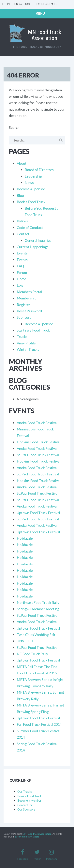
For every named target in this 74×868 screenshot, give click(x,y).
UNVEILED (26, 641)
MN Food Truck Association (37, 834)
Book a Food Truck (31, 202)
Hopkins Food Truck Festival (39, 442)
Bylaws (22, 221)
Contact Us (25, 805)
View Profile (26, 343)
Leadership (33, 176)
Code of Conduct (30, 228)
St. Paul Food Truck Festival (38, 455)
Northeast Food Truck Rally (38, 602)
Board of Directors (39, 170)
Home (22, 279)
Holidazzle (25, 538)
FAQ (20, 266)
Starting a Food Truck (33, 330)
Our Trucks (25, 792)
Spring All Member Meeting (38, 609)
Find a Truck (22, 4)
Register (23, 305)
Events (22, 253)
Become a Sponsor (31, 189)
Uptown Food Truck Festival (38, 513)
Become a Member (46, 4)
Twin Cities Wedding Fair (36, 635)
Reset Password (29, 311)
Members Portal (29, 292)
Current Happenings (33, 247)
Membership (27, 298)
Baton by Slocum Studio (27, 837)
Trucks (22, 336)
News (29, 183)
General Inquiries (38, 240)
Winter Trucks (28, 349)
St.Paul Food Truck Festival (37, 493)
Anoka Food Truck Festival (37, 423)
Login (6, 4)
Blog (20, 195)
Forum (22, 272)
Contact (23, 234)
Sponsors (24, 317)
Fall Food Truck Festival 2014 (39, 724)
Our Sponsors (26, 809)
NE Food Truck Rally (32, 654)
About (22, 163)
